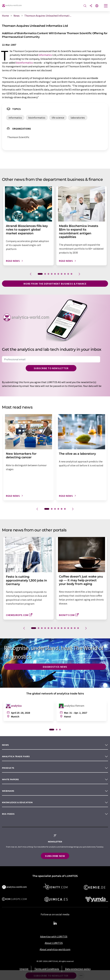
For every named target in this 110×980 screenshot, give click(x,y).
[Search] (85, 6)
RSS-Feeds (8, 814)
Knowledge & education (17, 802)
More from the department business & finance (55, 284)
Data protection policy (78, 969)
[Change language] (97, 6)
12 (71, 628)
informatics (45, 55)
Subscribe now (55, 856)
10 (71, 274)
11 (68, 628)
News (5, 745)
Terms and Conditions (47, 969)
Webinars (8, 791)
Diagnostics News (55, 667)
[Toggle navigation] (106, 6)
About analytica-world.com (55, 949)
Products (8, 768)
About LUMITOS (54, 943)
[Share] (91, 6)
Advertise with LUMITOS (54, 936)
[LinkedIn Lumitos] (55, 923)
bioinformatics (24, 63)
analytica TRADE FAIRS (16, 756)
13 (75, 628)
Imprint (24, 969)
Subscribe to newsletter (51, 368)
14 (78, 628)
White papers (10, 779)
